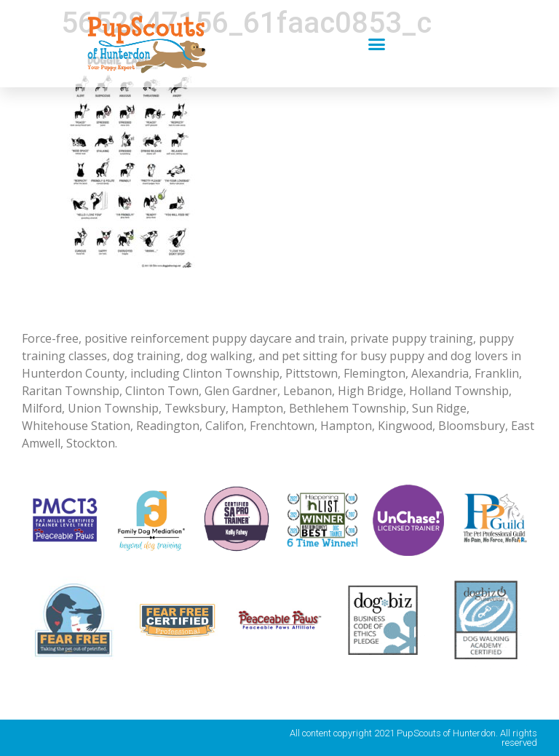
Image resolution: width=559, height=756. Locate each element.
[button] (377, 44)
